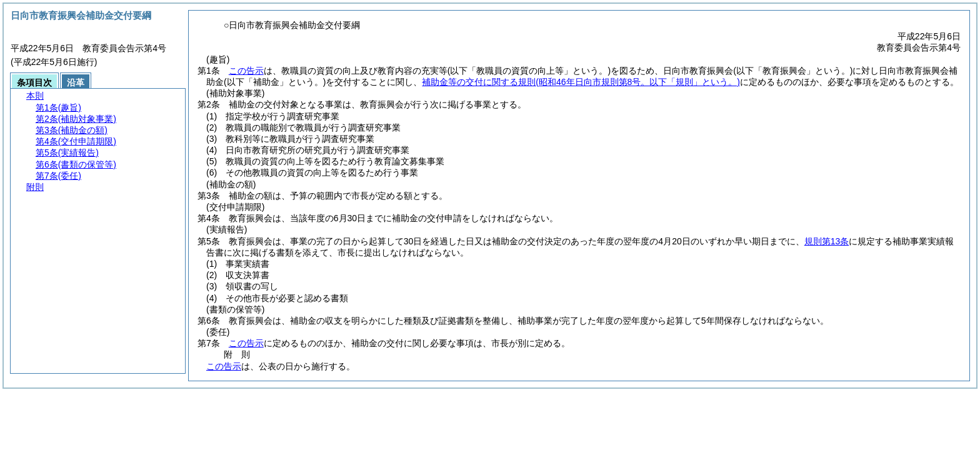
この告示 (246, 71)
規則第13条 (827, 241)
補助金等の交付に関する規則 (581, 82)
